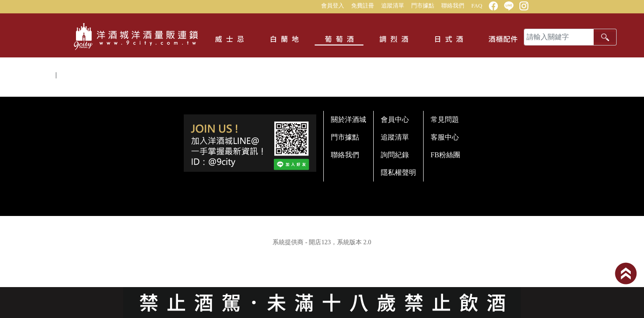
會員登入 (333, 6)
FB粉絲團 (446, 155)
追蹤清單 (393, 6)
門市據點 (423, 6)
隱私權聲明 (398, 172)
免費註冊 (363, 6)
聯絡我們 (453, 6)
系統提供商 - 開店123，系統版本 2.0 (322, 242)
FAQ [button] (477, 6)
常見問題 (445, 119)
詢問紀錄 (395, 155)
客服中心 (445, 137)
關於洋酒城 (349, 119)
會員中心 (395, 119)
